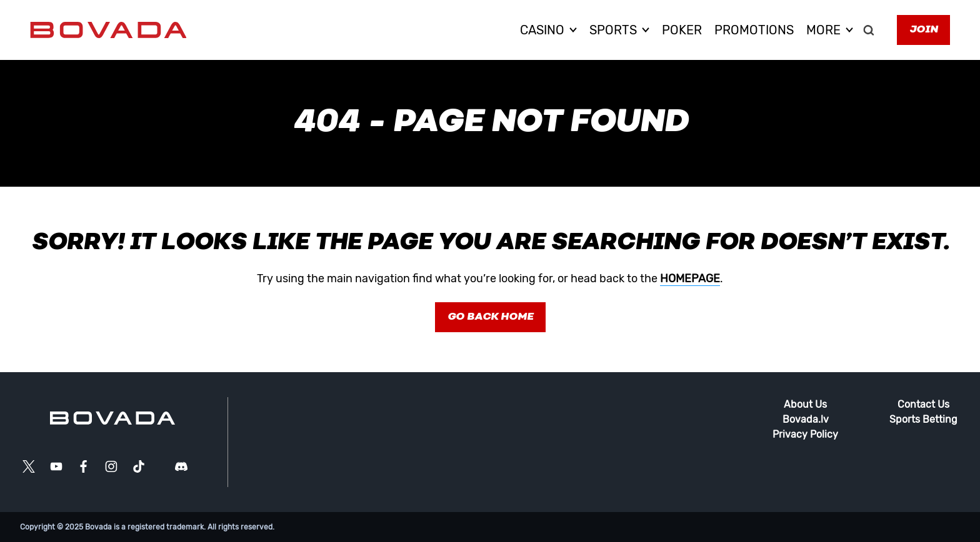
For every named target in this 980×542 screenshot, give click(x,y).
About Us (805, 404)
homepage (690, 278)
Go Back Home (490, 317)
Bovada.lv (806, 419)
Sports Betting (923, 419)
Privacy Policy (805, 434)
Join (923, 30)
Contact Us (923, 404)
